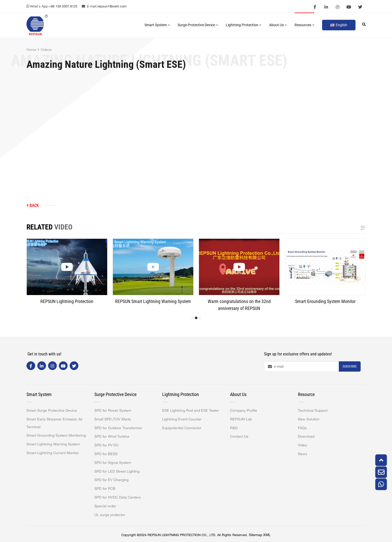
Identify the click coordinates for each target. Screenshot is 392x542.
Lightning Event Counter (182, 419)
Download (306, 436)
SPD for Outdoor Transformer (118, 428)
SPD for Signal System (113, 463)
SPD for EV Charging (111, 480)
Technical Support (313, 410)
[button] (193, 318)
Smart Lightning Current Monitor (53, 453)
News (303, 454)
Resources (304, 25)
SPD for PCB (105, 489)
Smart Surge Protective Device (52, 410)
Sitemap (256, 535)
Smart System (157, 25)
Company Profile (244, 410)
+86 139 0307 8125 (63, 6)
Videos (46, 50)
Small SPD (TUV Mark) (113, 419)
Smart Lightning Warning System (53, 444)
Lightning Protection (244, 25)
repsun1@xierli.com (112, 6)
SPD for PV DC (107, 445)
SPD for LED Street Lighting (117, 471)
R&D (234, 428)
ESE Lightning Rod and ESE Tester (191, 410)
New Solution (309, 419)
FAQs (302, 428)
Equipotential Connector (182, 428)
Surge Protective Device (198, 25)
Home (31, 50)
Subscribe (350, 366)
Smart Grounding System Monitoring (56, 435)
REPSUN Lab (241, 419)
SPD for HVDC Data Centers (117, 497)
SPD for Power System (113, 410)
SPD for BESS (106, 454)
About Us (278, 25)
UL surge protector (110, 515)
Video (303, 445)
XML (267, 535)
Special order (105, 506)
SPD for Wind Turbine (112, 436)
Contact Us (239, 436)
